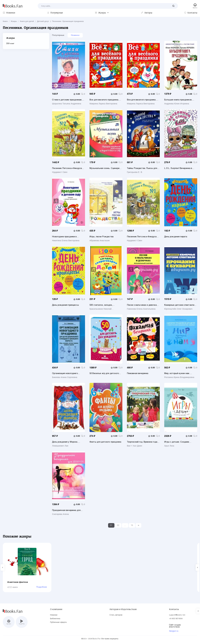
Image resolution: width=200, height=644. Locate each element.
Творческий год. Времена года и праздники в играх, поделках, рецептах (143, 442)
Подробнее (42, 587)
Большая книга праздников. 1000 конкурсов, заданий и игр (179, 100)
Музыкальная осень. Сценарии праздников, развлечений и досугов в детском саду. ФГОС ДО (105, 168)
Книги (5, 21)
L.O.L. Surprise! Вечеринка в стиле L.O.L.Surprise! (178, 168)
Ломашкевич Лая (60, 446)
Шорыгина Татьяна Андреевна (67, 104)
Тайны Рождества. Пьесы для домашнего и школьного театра (143, 168)
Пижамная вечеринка (138, 373)
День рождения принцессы (65, 305)
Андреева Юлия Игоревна (177, 104)
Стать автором (116, 615)
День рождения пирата (176, 237)
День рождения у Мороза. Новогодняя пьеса (65, 442)
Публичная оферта (58, 622)
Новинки (75, 35)
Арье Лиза (169, 446)
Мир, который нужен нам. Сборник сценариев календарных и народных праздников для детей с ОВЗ (179, 373)
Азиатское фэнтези (18, 582)
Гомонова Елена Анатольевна (141, 309)
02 (118, 525)
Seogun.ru (174, 631)
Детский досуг (43, 21)
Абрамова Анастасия (100, 241)
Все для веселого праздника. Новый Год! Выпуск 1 (104, 100)
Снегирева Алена (60, 514)
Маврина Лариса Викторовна (103, 104)
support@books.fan (177, 615)
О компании (56, 609)
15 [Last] (132, 525)
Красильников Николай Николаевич (100, 309)
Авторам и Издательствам (123, 609)
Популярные (58, 35)
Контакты (174, 609)
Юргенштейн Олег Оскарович (178, 309)
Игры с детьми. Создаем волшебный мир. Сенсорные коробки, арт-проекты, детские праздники (180, 442)
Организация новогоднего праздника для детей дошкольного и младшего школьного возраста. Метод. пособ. (67, 373)
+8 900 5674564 (176, 619)
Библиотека (55, 619)
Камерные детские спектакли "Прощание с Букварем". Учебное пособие (179, 305)
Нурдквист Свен (60, 172)
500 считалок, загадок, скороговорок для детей (102, 305)
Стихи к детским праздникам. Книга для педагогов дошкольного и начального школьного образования (67, 100)
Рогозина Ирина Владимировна (179, 377)
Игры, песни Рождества (101, 237)
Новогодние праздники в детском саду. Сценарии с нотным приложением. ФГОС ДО (68, 237)
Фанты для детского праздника (105, 442)
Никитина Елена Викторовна (66, 241)
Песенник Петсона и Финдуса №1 (142, 237)
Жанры (14, 21)
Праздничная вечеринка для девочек (66, 510)
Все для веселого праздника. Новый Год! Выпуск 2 (142, 100)
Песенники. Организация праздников (68, 21)
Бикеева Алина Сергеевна (65, 377)
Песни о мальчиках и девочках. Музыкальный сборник (143, 305)
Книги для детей (27, 21)
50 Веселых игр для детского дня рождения (104, 373)
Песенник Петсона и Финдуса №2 (67, 168)
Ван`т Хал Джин (135, 446)
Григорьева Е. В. (135, 172)
